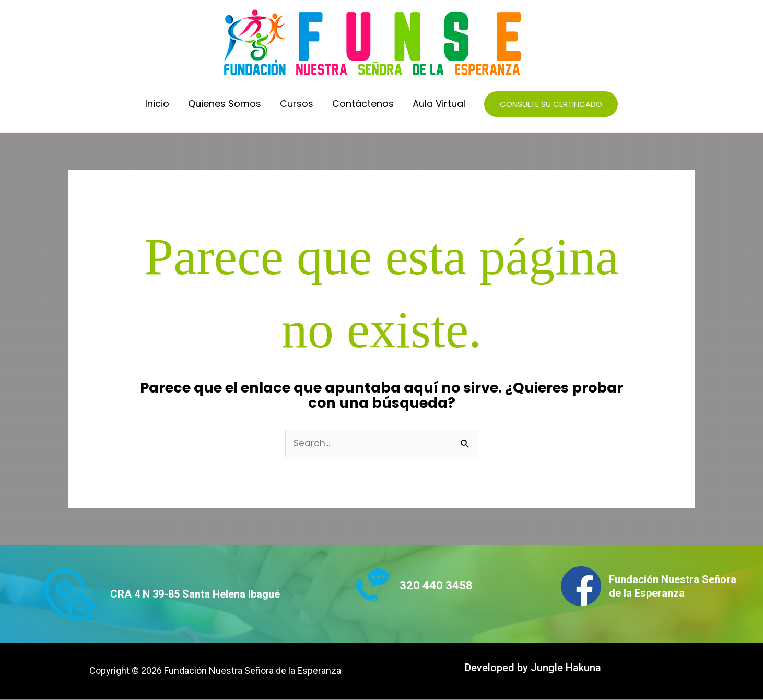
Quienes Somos (225, 104)
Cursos (297, 104)
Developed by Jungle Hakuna (533, 668)
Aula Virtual (439, 104)
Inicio (157, 104)
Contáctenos (363, 104)
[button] (551, 104)
